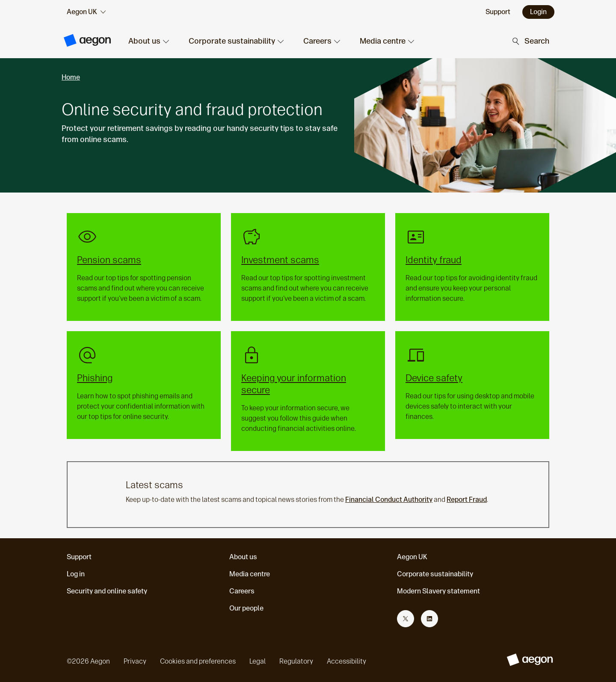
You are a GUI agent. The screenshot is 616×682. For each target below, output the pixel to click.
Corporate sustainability (435, 574)
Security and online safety (107, 591)
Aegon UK (412, 557)
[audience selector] (86, 12)
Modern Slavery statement (438, 591)
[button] (148, 41)
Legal (258, 661)
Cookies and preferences (198, 661)
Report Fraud (467, 500)
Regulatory (296, 661)
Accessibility (346, 661)
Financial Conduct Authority (389, 500)
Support (79, 557)
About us (243, 557)
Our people (246, 608)
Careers (242, 591)
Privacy (135, 661)
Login (538, 12)
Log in (76, 574)
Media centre (250, 574)
